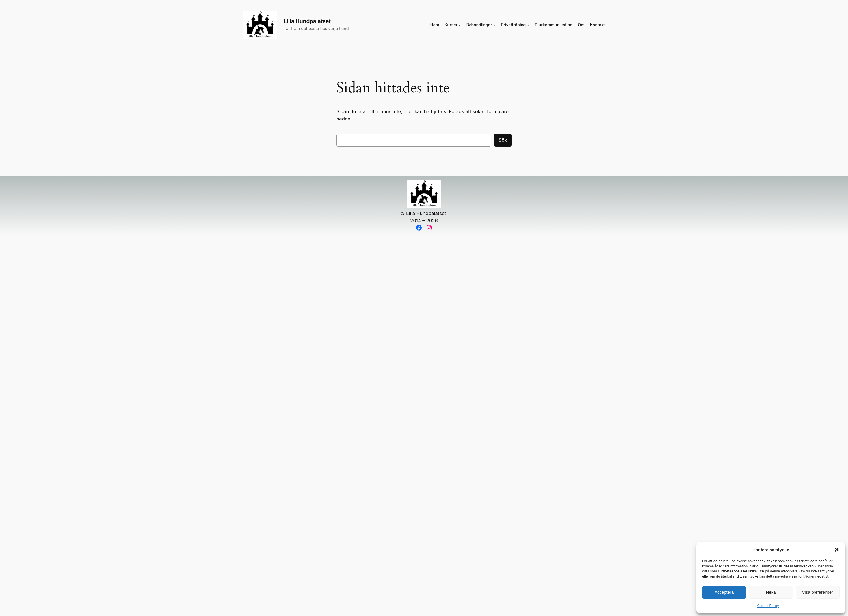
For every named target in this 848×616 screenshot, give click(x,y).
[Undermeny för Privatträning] (528, 25)
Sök (503, 140)
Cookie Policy (768, 606)
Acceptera (724, 592)
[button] (837, 550)
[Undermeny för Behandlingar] (494, 25)
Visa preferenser (817, 592)
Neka (771, 592)
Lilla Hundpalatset (307, 21)
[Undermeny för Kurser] (460, 25)
